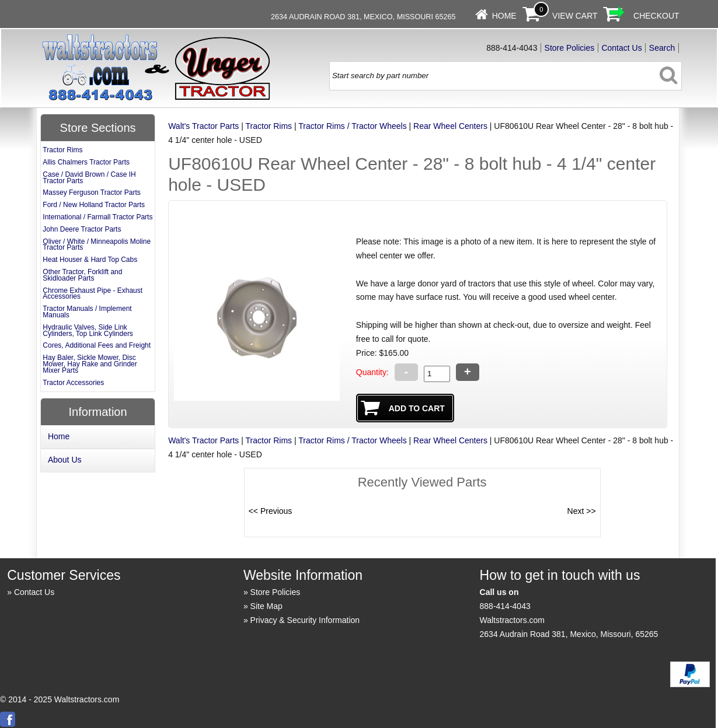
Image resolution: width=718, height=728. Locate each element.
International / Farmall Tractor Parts (97, 217)
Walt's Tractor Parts (203, 126)
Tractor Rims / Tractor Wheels (352, 126)
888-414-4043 (505, 606)
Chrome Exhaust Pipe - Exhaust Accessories (93, 294)
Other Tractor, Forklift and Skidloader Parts (82, 275)
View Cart (575, 16)
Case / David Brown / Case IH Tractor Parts (89, 178)
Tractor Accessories (73, 383)
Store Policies (570, 48)
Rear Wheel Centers (450, 126)
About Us (65, 460)
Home (504, 16)
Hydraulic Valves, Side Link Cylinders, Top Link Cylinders (88, 330)
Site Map (266, 606)
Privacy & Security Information (305, 620)
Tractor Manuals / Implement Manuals (87, 312)
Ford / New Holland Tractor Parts (94, 205)
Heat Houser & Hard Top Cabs (90, 260)
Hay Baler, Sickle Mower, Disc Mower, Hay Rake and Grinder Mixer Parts (90, 364)
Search (662, 48)
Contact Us (621, 48)
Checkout (656, 16)
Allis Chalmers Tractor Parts (86, 162)
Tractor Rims (269, 126)
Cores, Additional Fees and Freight (97, 345)
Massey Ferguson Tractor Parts (91, 192)
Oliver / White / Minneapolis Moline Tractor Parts (97, 245)
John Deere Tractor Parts (82, 229)
